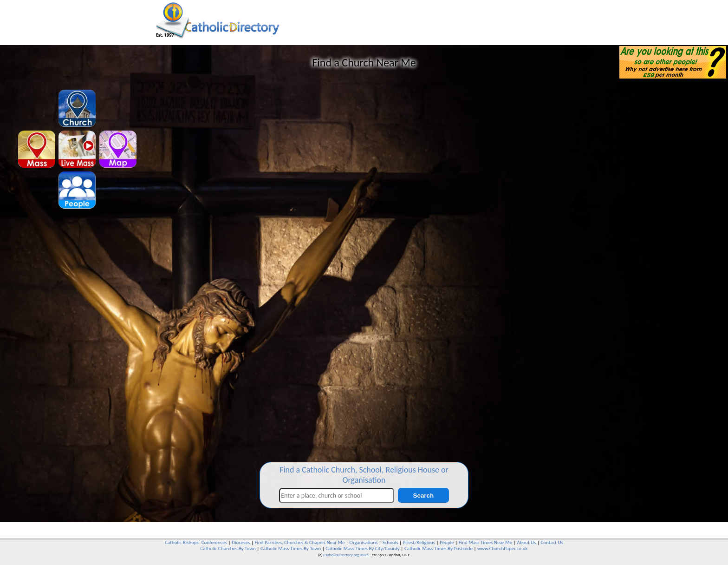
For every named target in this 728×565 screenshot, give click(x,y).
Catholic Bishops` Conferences (196, 542)
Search (423, 496)
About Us (526, 542)
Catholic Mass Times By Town (291, 549)
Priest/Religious (419, 542)
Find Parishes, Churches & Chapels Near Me (299, 542)
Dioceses (241, 542)
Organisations (364, 542)
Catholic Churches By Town (228, 549)
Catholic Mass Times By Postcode (439, 549)
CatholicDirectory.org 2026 (346, 555)
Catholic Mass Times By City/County (363, 549)
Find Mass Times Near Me (485, 542)
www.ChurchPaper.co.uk (502, 549)
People (447, 542)
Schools (390, 542)
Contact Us (552, 542)
